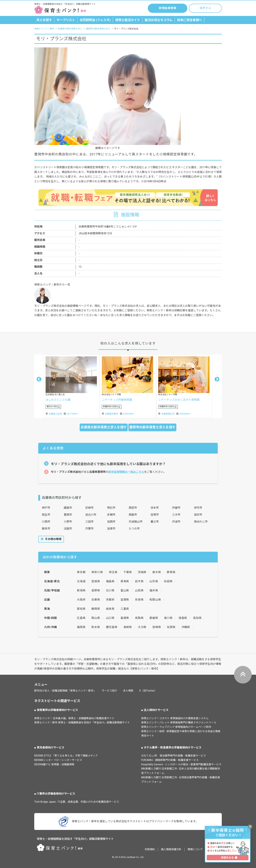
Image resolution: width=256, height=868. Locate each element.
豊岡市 (68, 515)
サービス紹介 (110, 691)
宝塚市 (155, 515)
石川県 (110, 591)
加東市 (111, 529)
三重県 (125, 609)
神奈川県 (97, 572)
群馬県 (171, 572)
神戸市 (46, 508)
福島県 (110, 581)
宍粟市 (89, 529)
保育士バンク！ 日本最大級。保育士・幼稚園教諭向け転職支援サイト (74, 718)
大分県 (142, 627)
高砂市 (198, 515)
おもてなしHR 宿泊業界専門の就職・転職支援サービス (174, 756)
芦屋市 (176, 508)
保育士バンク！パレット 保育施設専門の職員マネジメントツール (179, 722)
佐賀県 (171, 627)
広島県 (81, 618)
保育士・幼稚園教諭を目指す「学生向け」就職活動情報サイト (75, 839)
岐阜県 (110, 609)
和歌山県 (155, 600)
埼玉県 (113, 572)
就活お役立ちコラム (159, 20)
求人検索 (128, 691)
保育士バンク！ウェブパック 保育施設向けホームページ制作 (176, 727)
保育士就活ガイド (128, 20)
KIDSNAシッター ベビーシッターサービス (58, 760)
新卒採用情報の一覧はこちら (126, 472)
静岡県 (96, 609)
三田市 (89, 522)
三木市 (176, 515)
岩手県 (139, 581)
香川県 (168, 618)
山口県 (110, 618)
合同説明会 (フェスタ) (95, 20)
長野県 (96, 591)
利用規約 (150, 849)
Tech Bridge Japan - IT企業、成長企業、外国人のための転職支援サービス (77, 802)
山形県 (154, 581)
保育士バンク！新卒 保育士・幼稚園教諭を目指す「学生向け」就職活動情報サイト (82, 722)
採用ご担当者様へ (190, 20)
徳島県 (183, 618)
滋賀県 (125, 600)
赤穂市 (111, 515)
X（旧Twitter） (148, 691)
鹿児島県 (112, 627)
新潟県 (81, 591)
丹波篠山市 (136, 522)
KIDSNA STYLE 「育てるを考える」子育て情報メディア (66, 756)
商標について (195, 849)
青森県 (125, 581)
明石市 (111, 508)
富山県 (125, 591)
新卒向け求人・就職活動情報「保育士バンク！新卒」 (65, 691)
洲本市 (155, 508)
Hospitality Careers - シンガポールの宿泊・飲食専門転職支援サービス (181, 764)
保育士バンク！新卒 (44, 29)
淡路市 (68, 529)
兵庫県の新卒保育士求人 (70, 29)
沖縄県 (186, 627)
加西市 (111, 522)
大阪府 (81, 600)
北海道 (81, 581)
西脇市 (133, 515)
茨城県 (142, 572)
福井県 (154, 591)
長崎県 (128, 627)
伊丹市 (198, 508)
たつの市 (134, 529)
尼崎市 (89, 508)
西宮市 (133, 508)
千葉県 (128, 572)
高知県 (197, 618)
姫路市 (68, 508)
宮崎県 (157, 627)
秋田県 (168, 581)
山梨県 (139, 591)
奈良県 (139, 600)
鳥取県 (139, 618)
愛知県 (81, 609)
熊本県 (96, 627)
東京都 (81, 572)
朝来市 (46, 529)
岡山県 (96, 618)
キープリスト (66, 20)
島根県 (125, 618)
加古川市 (91, 515)
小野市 (68, 522)
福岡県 (81, 627)
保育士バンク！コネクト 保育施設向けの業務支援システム (175, 718)
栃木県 (157, 572)
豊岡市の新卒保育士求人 (98, 29)
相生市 (46, 515)
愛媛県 (154, 618)
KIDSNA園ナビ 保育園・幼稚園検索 (54, 764)
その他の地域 (53, 539)
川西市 (46, 522)
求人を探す (44, 20)
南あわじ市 (201, 522)
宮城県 (96, 581)
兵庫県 (96, 600)
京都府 (110, 600)
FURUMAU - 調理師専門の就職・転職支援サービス (170, 760)
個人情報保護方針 (171, 849)
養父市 (155, 522)
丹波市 (176, 522)
